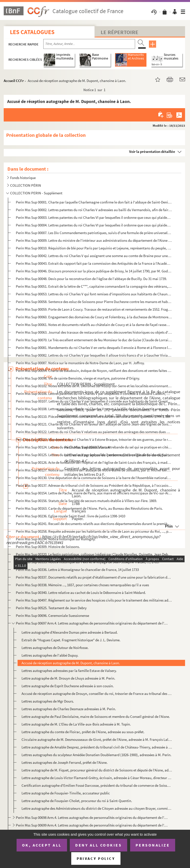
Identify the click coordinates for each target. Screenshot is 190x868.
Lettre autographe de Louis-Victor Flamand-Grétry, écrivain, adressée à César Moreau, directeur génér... (97, 778)
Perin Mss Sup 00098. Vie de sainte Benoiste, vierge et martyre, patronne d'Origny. (78, 378)
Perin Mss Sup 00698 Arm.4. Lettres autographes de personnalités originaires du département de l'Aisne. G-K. (92, 818)
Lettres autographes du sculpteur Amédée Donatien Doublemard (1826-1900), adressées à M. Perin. (96, 755)
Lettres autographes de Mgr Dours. (48, 701)
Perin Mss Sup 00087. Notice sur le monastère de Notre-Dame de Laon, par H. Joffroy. (80, 363)
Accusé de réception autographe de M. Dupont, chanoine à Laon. (71, 663)
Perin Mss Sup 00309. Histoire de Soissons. (48, 547)
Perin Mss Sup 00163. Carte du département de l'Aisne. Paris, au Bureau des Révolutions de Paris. (89, 508)
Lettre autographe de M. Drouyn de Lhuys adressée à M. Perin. (68, 678)
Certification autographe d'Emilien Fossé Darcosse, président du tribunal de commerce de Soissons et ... (97, 785)
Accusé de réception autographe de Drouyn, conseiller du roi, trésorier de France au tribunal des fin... (97, 694)
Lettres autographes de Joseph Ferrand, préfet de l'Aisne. (65, 762)
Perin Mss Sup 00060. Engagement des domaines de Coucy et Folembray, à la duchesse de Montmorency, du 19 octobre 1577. (94, 317)
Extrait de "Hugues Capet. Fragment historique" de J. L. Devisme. (71, 640)
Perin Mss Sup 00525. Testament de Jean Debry (51, 608)
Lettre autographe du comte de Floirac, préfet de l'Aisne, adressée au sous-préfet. (83, 732)
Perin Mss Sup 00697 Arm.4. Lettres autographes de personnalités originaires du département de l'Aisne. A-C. (92, 623)
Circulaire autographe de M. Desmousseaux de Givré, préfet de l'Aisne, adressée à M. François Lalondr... (97, 739)
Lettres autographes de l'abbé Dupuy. (50, 655)
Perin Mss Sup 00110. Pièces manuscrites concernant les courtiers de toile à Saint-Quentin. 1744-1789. (93, 416)
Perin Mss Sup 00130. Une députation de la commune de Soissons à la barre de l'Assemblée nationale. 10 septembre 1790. (94, 478)
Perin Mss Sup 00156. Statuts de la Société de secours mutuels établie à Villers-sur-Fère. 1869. (86, 501)
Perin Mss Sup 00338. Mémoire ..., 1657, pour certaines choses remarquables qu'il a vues (82, 585)
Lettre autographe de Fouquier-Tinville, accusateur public (66, 793)
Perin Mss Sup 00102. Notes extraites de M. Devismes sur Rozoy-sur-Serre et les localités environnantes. (94, 386)
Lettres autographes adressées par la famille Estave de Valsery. (69, 671)
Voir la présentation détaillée (152, 151)
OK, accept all (42, 845)
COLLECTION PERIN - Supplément (36, 193)
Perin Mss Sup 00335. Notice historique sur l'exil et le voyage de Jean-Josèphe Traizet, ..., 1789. (88, 562)
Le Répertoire (119, 32)
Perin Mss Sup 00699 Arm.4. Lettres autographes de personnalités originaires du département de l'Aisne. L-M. (92, 825)
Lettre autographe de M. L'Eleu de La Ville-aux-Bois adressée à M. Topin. (76, 724)
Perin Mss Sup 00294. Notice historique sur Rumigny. (56, 539)
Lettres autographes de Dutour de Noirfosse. (55, 648)
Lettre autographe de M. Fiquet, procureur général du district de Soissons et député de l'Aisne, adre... (97, 770)
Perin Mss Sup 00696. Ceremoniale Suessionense (52, 616)
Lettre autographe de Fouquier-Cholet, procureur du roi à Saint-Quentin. (77, 801)
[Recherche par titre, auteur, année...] (89, 44)
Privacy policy (96, 858)
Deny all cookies (98, 845)
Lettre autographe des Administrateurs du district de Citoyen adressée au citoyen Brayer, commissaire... (97, 808)
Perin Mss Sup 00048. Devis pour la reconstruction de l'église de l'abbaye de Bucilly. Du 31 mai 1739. (91, 279)
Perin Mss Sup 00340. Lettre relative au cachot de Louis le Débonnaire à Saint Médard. (81, 593)
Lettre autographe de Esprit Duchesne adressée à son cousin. (68, 686)
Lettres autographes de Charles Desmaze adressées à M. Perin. (69, 709)
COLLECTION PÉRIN (26, 185)
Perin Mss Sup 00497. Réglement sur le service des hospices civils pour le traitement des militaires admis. (94, 600)
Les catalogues (32, 32)
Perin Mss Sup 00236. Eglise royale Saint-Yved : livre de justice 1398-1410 (71, 516)
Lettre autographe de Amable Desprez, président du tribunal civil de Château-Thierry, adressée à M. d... (97, 747)
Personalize (153, 845)
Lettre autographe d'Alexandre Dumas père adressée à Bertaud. (70, 632)
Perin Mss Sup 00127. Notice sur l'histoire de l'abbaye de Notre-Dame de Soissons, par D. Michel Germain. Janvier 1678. (94, 470)
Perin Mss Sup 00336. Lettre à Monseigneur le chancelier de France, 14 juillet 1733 (77, 570)
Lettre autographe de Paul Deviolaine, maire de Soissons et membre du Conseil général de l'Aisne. (96, 717)
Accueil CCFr (14, 81)
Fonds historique (23, 178)
